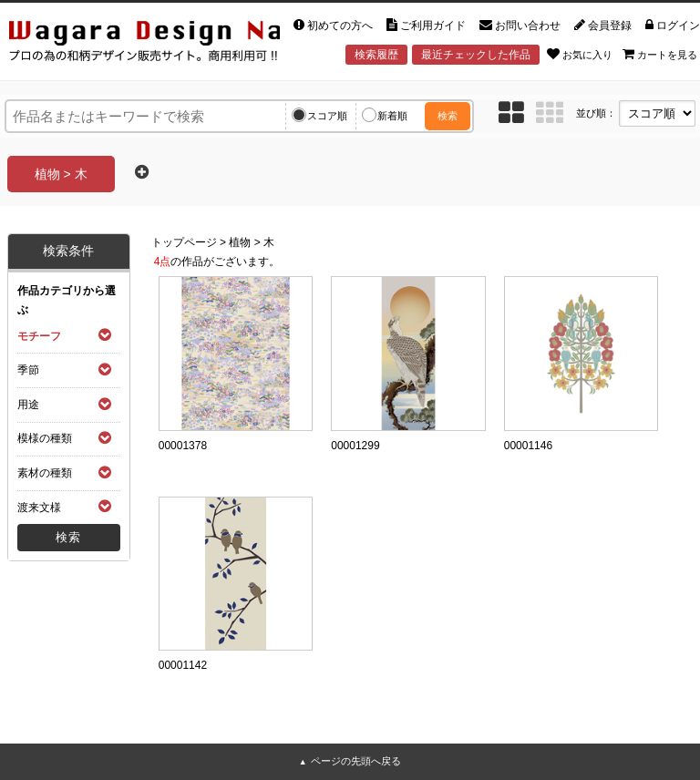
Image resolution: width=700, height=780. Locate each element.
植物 (240, 242)
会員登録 (603, 26)
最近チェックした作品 (476, 55)
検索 (448, 116)
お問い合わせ (520, 26)
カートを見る (660, 54)
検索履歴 (376, 55)
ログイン (673, 26)
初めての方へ (333, 26)
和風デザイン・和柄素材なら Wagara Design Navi (140, 39)
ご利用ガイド (426, 26)
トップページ (184, 242)
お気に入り (580, 54)
